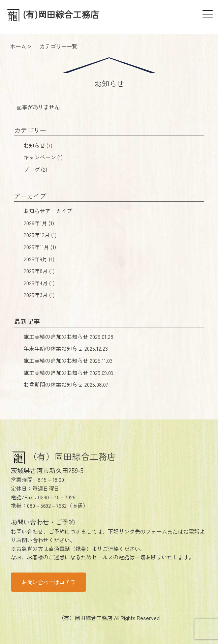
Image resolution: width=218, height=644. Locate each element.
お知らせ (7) (38, 145)
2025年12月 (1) (40, 235)
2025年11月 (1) (40, 247)
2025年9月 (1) (39, 259)
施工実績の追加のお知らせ (68, 336)
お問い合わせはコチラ (49, 582)
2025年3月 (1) (39, 295)
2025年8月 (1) (39, 271)
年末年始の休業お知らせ (66, 348)
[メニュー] (208, 14)
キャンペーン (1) (43, 157)
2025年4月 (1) (39, 283)
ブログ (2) (35, 169)
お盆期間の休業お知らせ (66, 384)
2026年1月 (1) (39, 223)
